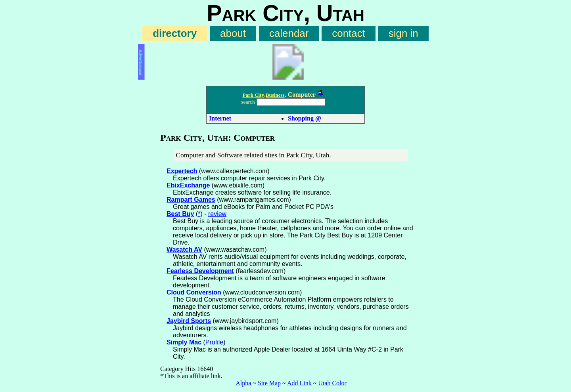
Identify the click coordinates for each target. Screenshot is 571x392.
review (217, 214)
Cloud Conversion (194, 292)
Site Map (269, 383)
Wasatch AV (184, 250)
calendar (289, 33)
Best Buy (180, 214)
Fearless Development (200, 271)
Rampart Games (191, 200)
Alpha (243, 383)
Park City (253, 95)
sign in (403, 33)
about (233, 33)
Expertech (182, 171)
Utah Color (332, 383)
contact (349, 33)
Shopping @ (305, 118)
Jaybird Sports (189, 321)
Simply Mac (184, 342)
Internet (220, 118)
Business (275, 95)
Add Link (299, 383)
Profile (214, 342)
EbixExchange (188, 185)
